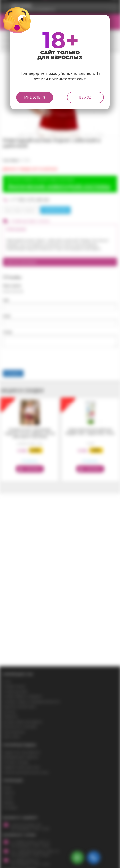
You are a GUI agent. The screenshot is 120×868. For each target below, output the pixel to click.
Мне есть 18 (35, 97)
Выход (85, 97)
